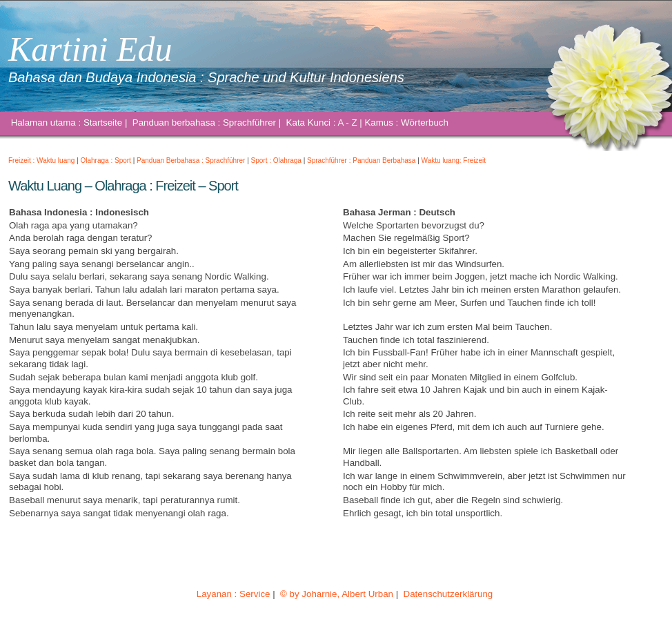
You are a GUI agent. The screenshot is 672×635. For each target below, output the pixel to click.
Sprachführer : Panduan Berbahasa (361, 160)
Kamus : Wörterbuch (406, 123)
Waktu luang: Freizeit (454, 160)
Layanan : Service (233, 594)
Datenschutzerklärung (448, 594)
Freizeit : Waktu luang (41, 160)
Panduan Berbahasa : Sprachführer (191, 160)
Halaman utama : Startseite (67, 123)
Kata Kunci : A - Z (322, 123)
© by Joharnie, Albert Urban (336, 594)
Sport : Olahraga (276, 160)
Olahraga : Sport (106, 160)
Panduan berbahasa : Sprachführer (204, 123)
